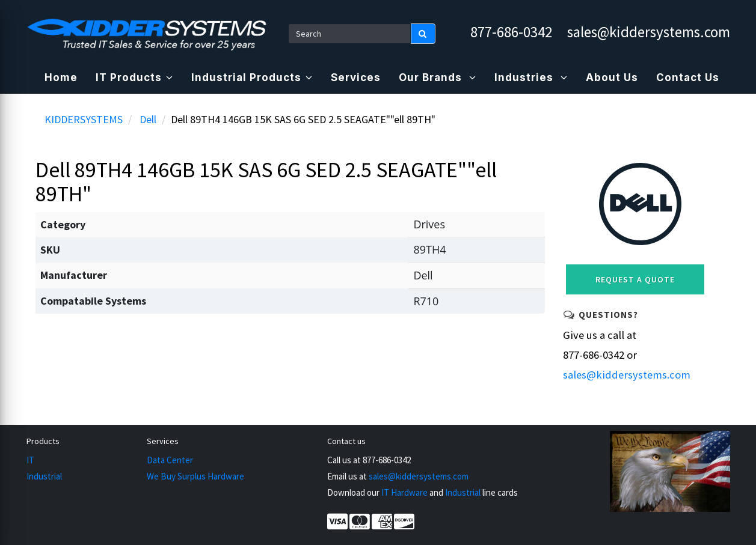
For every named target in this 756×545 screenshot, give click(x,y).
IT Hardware (404, 492)
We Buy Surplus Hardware (195, 476)
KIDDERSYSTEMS (84, 119)
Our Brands (438, 78)
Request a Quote (635, 279)
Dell (148, 119)
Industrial (44, 476)
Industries (531, 78)
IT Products (134, 78)
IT (30, 460)
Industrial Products (252, 78)
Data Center (170, 460)
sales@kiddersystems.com (649, 32)
